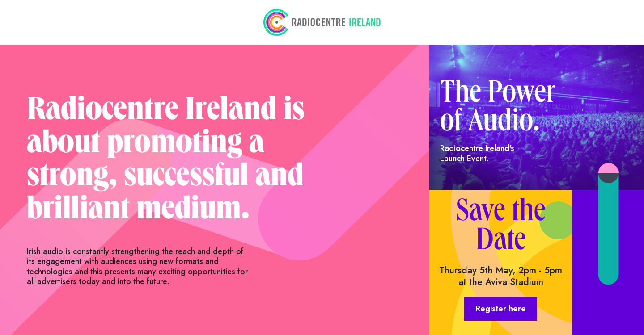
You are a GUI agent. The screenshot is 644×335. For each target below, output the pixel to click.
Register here (501, 309)
